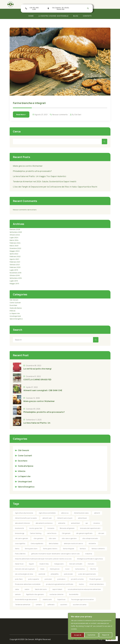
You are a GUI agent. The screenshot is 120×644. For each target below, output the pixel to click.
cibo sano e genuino (69, 538)
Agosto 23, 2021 (41, 115)
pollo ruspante (34, 579)
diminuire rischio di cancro (73, 543)
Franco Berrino (20, 554)
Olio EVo (93, 569)
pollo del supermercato (87, 574)
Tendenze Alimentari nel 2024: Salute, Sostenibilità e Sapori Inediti (45, 181)
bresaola (51, 528)
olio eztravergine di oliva (24, 574)
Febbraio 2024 (15, 243)
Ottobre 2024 (15, 235)
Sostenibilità (74, 594)
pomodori (48, 579)
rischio (81, 584)
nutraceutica (80, 569)
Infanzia (13, 311)
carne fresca (52, 533)
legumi (31, 564)
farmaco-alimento (98, 549)
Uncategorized (15, 316)
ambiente (62, 523)
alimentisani (82, 518)
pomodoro (61, 579)
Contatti (87, 16)
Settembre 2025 (16, 232)
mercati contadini (76, 564)
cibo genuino (38, 538)
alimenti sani (47, 518)
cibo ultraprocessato (90, 538)
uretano (39, 605)
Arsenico (97, 523)
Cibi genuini (66, 533)
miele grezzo (55, 569)
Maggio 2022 (15, 251)
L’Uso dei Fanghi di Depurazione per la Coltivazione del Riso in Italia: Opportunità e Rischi (55, 187)
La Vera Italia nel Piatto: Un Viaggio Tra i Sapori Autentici (40, 176)
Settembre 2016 (16, 278)
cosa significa (20, 543)
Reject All (92, 635)
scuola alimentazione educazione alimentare (84, 589)
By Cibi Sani (76, 115)
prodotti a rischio (77, 579)
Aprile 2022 (14, 254)
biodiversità (19, 528)
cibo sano (53, 538)
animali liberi (76, 523)
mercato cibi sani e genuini (25, 569)
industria (89, 554)
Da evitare (13, 305)
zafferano (51, 605)
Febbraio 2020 (15, 267)
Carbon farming (36, 533)
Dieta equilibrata (37, 543)
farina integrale (69, 549)
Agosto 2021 (14, 259)
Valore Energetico (16, 319)
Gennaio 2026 (15, 229)
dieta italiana (54, 543)
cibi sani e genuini (22, 538)
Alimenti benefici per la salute (26, 518)
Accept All (106, 635)
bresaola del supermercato (90, 528)
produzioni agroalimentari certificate (60, 584)
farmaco (83, 549)
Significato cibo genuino (35, 594)
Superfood (61, 599)
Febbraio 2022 (15, 256)
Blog (76, 16)
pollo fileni (19, 579)
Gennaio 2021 (15, 265)
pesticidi (42, 574)
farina (17, 549)
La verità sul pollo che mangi (37, 369)
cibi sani (101, 533)
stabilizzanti (47, 599)
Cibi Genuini (14, 300)
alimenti (97, 513)
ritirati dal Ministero (97, 584)
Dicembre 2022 (15, 248)
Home (31, 16)
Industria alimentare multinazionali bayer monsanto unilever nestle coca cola (43, 559)
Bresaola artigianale (67, 528)
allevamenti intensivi (23, 523)
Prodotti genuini (95, 579)
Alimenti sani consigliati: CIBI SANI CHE (43, 390)
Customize (78, 635)
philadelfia (55, 574)
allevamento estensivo (44, 523)
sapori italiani (57, 589)
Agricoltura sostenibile (47, 513)
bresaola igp (20, 533)
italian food (19, 564)
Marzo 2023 (14, 246)
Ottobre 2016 (15, 275)
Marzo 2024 (14, 240)
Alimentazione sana (81, 513)
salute (27, 589)
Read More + (21, 114)
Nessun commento (60, 115)
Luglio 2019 (14, 270)
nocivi (67, 569)
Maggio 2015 (14, 284)
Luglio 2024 (14, 237)
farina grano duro (31, 549)
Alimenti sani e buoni (65, 518)
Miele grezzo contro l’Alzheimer (28, 166)
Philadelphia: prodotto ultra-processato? (32, 171)
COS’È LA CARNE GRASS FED (37, 379)
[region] (92, 627)
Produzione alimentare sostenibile (28, 584)
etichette (92, 543)
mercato (91, 564)
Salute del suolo (41, 589)
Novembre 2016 (16, 273)
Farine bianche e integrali (29, 103)
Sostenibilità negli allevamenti (26, 599)
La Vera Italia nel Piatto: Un (37, 423)
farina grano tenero (50, 549)
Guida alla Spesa (16, 308)
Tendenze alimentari (23, 605)
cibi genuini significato (84, 533)
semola (18, 594)
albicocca (65, 513)
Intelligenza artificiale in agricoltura (90, 559)
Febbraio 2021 (15, 262)
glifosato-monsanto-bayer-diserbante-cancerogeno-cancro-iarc (56, 554)
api (87, 523)
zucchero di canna (80, 605)
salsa (17, 589)
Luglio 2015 (14, 281)
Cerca (17, 131)
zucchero (64, 605)
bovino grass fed (36, 528)
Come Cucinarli (15, 303)
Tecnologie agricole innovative (82, 599)
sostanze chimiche (56, 594)
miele (42, 569)
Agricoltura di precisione (24, 513)
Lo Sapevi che (15, 313)
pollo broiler (69, 574)
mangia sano (59, 564)
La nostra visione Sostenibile (53, 16)
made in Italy (44, 564)
